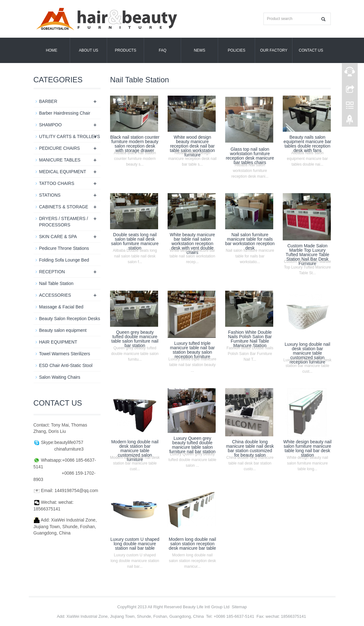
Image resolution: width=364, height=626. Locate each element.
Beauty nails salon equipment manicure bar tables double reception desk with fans (308, 144)
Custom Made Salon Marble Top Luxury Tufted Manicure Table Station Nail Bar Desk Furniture (307, 255)
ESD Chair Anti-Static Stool (66, 365)
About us (88, 50)
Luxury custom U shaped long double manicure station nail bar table (135, 544)
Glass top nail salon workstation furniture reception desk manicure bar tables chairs (250, 156)
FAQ (163, 50)
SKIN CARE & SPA (58, 237)
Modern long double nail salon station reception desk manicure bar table (192, 544)
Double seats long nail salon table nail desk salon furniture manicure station (135, 241)
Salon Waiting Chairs (60, 377)
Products (125, 50)
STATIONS (50, 195)
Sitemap (239, 607)
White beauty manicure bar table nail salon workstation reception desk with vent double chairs (192, 243)
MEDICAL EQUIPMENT (63, 172)
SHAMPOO (51, 125)
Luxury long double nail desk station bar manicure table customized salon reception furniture (307, 353)
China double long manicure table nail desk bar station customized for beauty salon (250, 448)
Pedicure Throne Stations (64, 248)
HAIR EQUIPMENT (58, 342)
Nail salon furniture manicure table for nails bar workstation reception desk (250, 241)
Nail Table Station (56, 283)
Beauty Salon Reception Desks (70, 319)
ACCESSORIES (55, 295)
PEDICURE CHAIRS (60, 148)
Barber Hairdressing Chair (65, 113)
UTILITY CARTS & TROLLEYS (70, 136)
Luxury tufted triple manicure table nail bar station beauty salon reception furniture (192, 350)
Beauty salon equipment (63, 330)
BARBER (48, 101)
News (200, 50)
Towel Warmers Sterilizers (65, 354)
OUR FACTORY (274, 50)
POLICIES (236, 50)
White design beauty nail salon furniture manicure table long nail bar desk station (308, 448)
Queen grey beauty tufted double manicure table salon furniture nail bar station (135, 339)
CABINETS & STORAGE (64, 207)
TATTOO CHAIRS (57, 183)
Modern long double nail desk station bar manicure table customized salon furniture (135, 451)
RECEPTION (52, 272)
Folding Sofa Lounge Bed (64, 260)
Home (52, 50)
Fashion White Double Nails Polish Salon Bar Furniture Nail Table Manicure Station (250, 339)
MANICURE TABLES (60, 160)
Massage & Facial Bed (61, 307)
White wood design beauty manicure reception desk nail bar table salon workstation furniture (192, 146)
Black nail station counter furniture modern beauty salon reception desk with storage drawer (135, 144)
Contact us (311, 50)
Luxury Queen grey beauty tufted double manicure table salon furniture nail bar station (192, 445)
